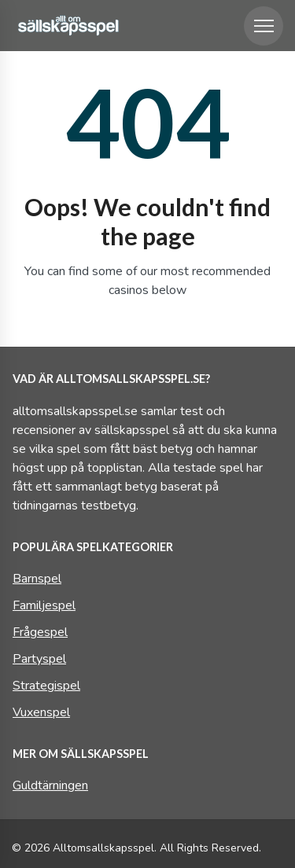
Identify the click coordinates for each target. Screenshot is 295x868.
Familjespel (44, 605)
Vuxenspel (41, 712)
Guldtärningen (50, 785)
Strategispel (46, 686)
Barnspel (37, 579)
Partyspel (39, 659)
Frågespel (40, 632)
